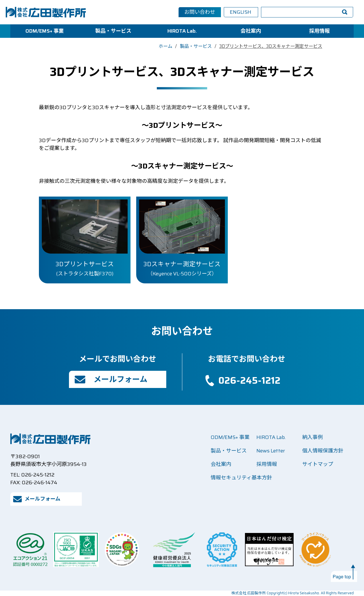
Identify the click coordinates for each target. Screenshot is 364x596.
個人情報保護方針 (323, 451)
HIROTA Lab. (182, 31)
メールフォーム (120, 379)
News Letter (271, 451)
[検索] (298, 12)
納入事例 (312, 437)
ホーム (165, 46)
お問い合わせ (200, 12)
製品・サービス (113, 31)
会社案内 (251, 31)
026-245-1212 (249, 380)
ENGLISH (241, 12)
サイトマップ (318, 464)
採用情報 (319, 31)
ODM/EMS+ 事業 (45, 31)
